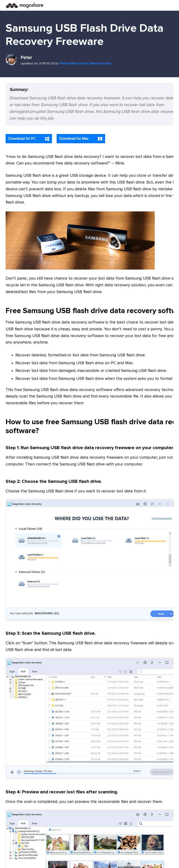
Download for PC (29, 139)
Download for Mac (81, 139)
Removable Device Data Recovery (85, 63)
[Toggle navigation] (168, 5)
